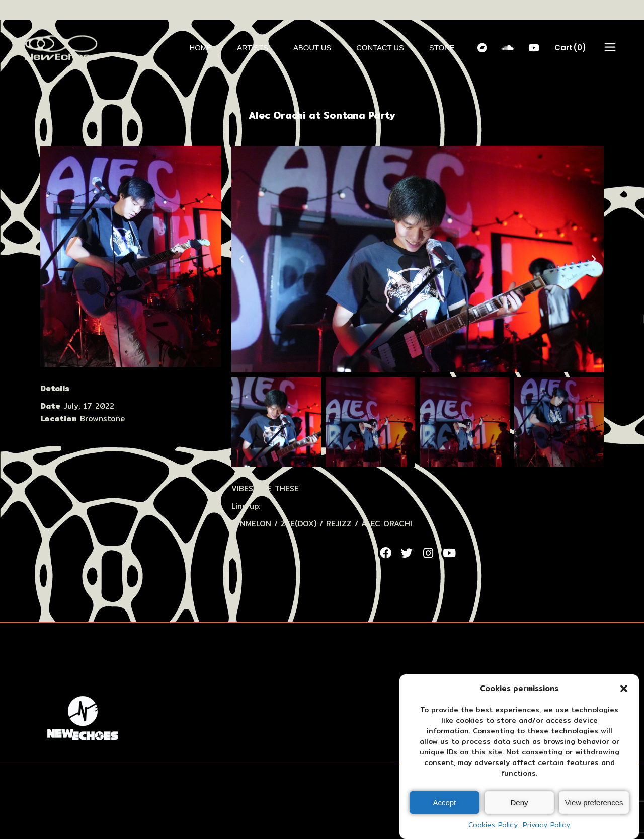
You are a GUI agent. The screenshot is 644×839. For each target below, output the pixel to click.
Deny (519, 803)
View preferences (594, 803)
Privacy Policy (546, 825)
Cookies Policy (493, 825)
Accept (444, 803)
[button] (624, 689)
